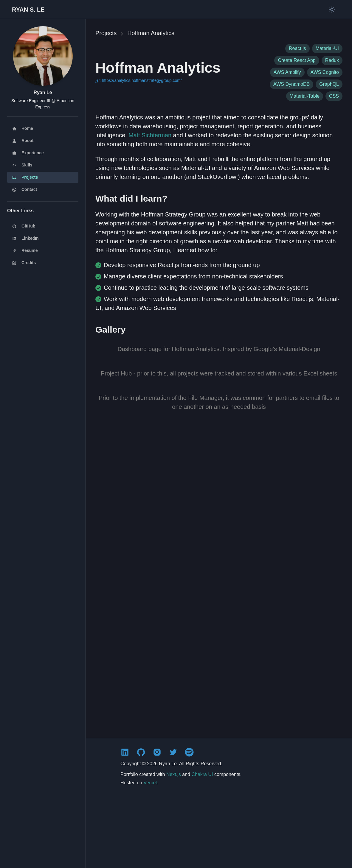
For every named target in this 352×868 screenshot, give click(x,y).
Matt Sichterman (150, 135)
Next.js (174, 843)
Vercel (150, 851)
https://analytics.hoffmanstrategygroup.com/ (142, 80)
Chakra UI (202, 843)
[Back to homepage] (28, 10)
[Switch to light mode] (332, 10)
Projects (106, 33)
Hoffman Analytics (151, 33)
